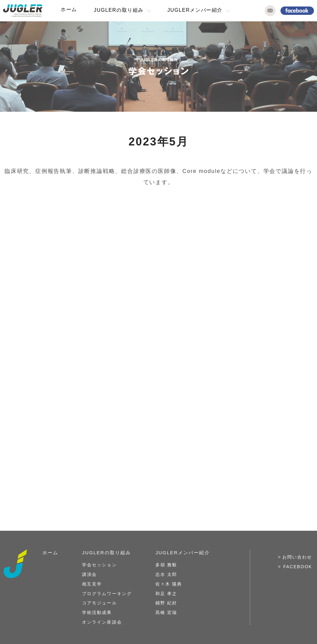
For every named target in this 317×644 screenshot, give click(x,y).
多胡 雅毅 (166, 565)
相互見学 (92, 584)
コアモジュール (99, 603)
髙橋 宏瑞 (166, 612)
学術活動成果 (97, 612)
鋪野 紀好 (166, 603)
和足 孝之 (166, 594)
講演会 (89, 574)
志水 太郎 (166, 574)
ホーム (69, 10)
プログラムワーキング (107, 594)
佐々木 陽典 (169, 584)
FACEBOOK (298, 567)
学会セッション (99, 565)
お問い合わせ (297, 557)
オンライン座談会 (102, 622)
